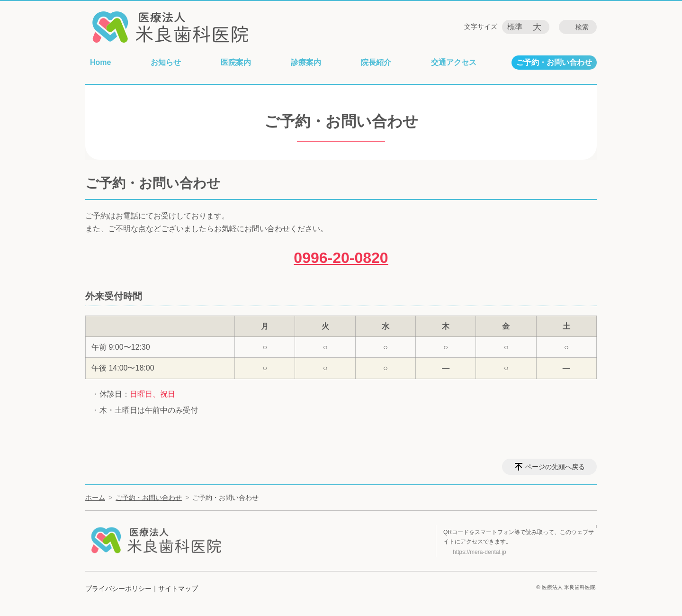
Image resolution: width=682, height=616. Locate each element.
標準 (515, 27)
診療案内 (306, 62)
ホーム (95, 498)
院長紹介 (376, 62)
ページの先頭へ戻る (555, 467)
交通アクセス (454, 62)
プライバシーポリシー (118, 589)
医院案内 (236, 62)
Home (100, 62)
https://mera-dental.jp (480, 552)
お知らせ (166, 62)
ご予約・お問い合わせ (554, 62)
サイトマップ (178, 589)
